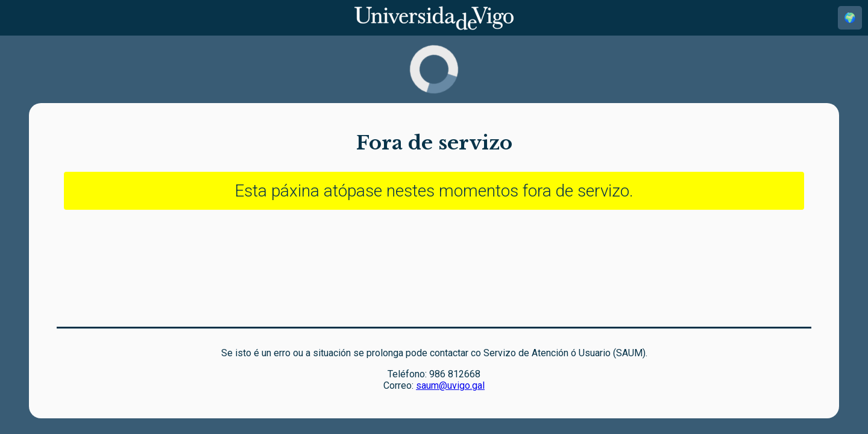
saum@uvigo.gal (450, 385)
